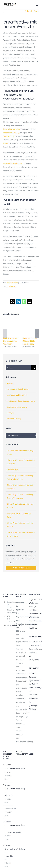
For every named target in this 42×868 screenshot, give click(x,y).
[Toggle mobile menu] (37, 5)
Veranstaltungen (10, 136)
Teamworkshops (34, 649)
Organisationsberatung (34, 599)
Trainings (33, 607)
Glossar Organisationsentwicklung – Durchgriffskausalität (8, 827)
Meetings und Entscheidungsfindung (21, 401)
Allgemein (13, 286)
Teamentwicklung (14, 419)
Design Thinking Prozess (13, 163)
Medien (6, 143)
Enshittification (13, 470)
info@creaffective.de (10, 625)
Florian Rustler (12, 283)
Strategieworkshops (34, 645)
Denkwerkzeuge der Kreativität (34, 691)
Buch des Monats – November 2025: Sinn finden (11, 341)
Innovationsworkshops (12, 129)
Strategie (10, 413)
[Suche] (34, 368)
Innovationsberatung (11, 133)
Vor (36, 11)
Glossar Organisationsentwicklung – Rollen (8, 768)
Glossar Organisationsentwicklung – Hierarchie (8, 851)
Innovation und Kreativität (17, 395)
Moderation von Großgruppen (34, 656)
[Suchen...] (18, 368)
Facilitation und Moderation (18, 389)
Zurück (29, 11)
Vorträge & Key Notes (33, 626)
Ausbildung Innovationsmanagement (34, 619)
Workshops (33, 603)
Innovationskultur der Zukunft (34, 682)
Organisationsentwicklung (17, 407)
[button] (5, 333)
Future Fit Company (33, 675)
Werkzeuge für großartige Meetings (33, 704)
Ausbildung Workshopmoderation (34, 612)
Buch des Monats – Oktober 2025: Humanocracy (30, 341)
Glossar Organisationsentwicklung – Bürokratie (8, 790)
